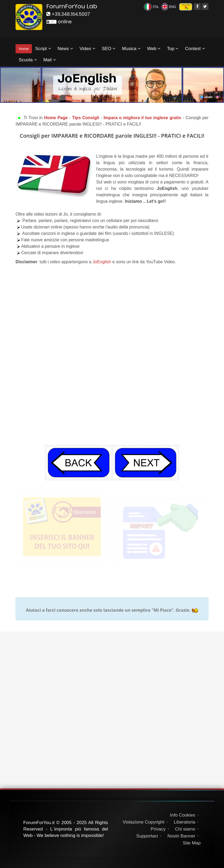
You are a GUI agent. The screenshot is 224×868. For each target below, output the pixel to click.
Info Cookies (183, 815)
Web (154, 49)
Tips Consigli (86, 118)
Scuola (28, 60)
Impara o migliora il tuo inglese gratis (143, 118)
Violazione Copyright (144, 822)
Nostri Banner (181, 836)
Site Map (192, 843)
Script (43, 49)
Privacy (158, 829)
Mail (50, 60)
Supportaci (147, 836)
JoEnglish (102, 262)
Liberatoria (184, 822)
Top (173, 49)
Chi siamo (185, 829)
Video (87, 49)
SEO (109, 49)
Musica (131, 49)
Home (24, 49)
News (65, 49)
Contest (195, 49)
